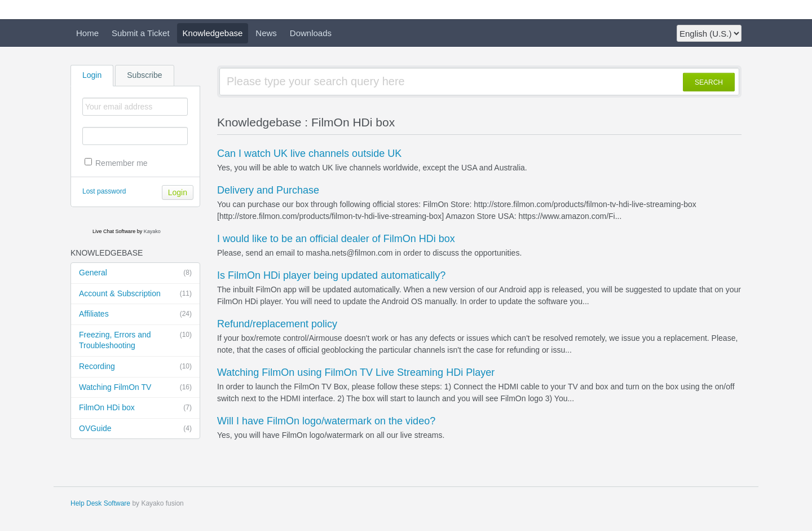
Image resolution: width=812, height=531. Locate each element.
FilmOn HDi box (135, 408)
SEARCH (709, 82)
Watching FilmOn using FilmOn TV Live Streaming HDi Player (356, 372)
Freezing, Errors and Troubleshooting (135, 340)
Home (87, 33)
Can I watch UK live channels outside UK (309, 153)
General (135, 273)
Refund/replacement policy (277, 324)
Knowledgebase (213, 33)
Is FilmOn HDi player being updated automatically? (331, 275)
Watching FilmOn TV (135, 388)
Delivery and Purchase (268, 190)
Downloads (311, 33)
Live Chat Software (114, 231)
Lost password (104, 191)
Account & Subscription (135, 294)
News (266, 33)
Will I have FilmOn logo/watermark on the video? (326, 421)
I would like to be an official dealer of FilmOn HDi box (336, 239)
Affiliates (135, 314)
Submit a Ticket (141, 33)
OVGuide (135, 429)
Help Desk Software (100, 503)
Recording (135, 367)
